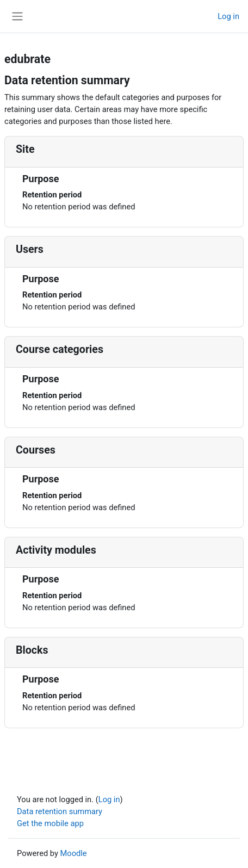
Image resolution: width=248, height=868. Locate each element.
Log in (228, 16)
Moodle (74, 853)
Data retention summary (60, 811)
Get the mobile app (50, 823)
